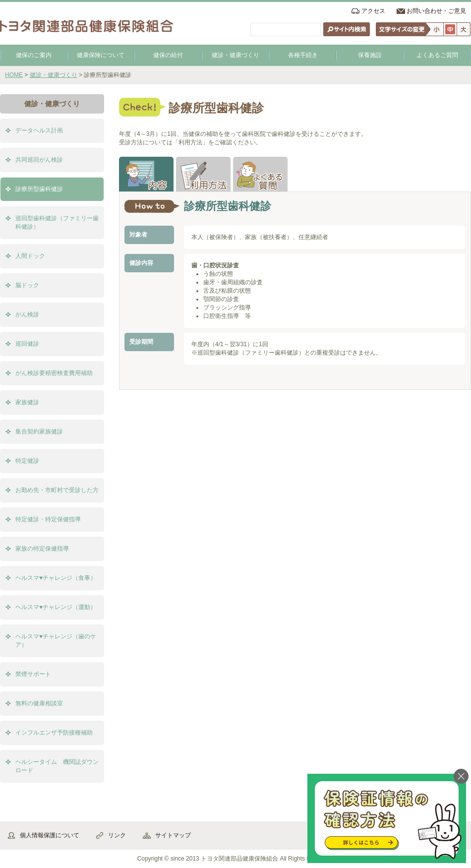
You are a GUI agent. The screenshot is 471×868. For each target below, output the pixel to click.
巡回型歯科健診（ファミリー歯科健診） (57, 222)
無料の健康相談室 (39, 703)
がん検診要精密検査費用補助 (54, 373)
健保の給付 (168, 55)
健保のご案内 (34, 55)
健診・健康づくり (235, 55)
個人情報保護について (50, 835)
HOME (14, 75)
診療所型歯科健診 (39, 189)
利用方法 (203, 174)
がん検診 (27, 314)
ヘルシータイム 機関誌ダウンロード (57, 766)
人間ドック (30, 256)
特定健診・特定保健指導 (48, 519)
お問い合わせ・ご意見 (436, 11)
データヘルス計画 (39, 130)
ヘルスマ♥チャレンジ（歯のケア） (56, 641)
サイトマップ (173, 835)
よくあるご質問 (437, 55)
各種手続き (303, 55)
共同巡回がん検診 (39, 160)
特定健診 (27, 461)
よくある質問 (260, 174)
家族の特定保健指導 (42, 549)
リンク (117, 835)
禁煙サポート (33, 674)
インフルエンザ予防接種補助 (54, 733)
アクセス (373, 11)
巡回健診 (27, 344)
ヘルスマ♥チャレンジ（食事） (56, 578)
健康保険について (101, 55)
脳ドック (27, 285)
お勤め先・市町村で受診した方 (57, 490)
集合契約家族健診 (39, 432)
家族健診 (27, 402)
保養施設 (370, 55)
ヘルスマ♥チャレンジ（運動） (56, 607)
